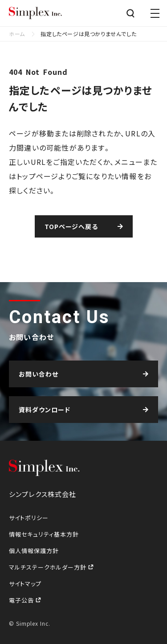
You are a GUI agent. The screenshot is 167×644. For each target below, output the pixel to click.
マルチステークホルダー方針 (49, 567)
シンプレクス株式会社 (36, 13)
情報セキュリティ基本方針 (44, 534)
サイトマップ (25, 584)
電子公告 (22, 600)
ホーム (17, 34)
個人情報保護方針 (34, 551)
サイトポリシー (29, 518)
